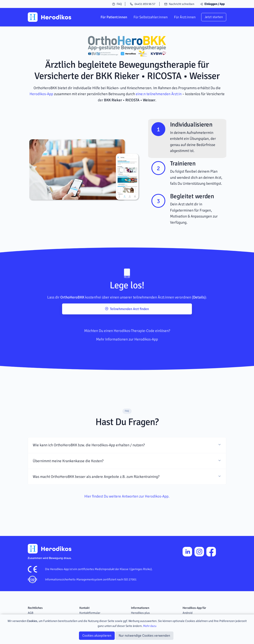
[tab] (187, 138)
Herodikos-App (41, 94)
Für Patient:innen (114, 17)
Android (188, 613)
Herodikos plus (140, 613)
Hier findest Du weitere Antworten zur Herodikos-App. (127, 506)
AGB (31, 613)
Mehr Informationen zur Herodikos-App (127, 353)
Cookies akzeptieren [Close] (97, 636)
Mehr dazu (150, 626)
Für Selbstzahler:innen (151, 17)
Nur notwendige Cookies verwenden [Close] (144, 636)
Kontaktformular (90, 613)
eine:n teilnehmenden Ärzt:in (159, 94)
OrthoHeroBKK (72, 307)
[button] (127, 455)
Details (199, 307)
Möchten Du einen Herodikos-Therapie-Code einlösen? (127, 345)
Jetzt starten (214, 17)
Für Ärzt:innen (185, 17)
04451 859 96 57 (143, 4)
